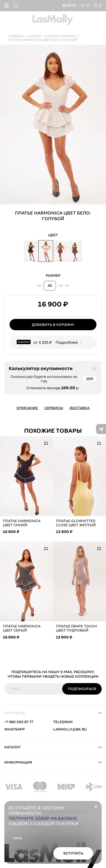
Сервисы (54, 408)
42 (50, 285)
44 (67, 285)
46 (60, 285)
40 (39, 285)
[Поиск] (16, 5)
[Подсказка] (95, 368)
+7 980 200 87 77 (19, 722)
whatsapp (15, 729)
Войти (69, 5)
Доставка (80, 408)
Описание (27, 408)
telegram (63, 722)
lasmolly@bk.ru (70, 729)
